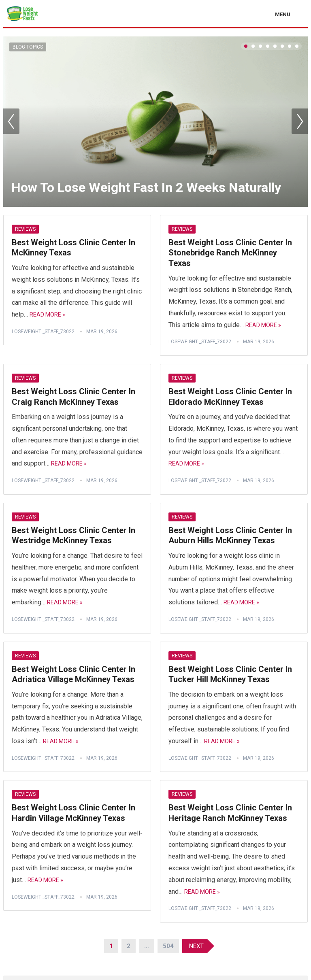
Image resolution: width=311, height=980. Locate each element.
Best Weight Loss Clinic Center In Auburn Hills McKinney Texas (230, 536)
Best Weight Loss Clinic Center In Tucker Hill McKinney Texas (230, 674)
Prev (11, 121)
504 (168, 946)
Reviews (25, 229)
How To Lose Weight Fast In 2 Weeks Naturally (146, 187)
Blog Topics (28, 47)
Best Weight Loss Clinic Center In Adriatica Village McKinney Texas (73, 674)
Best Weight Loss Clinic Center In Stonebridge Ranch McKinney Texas (230, 253)
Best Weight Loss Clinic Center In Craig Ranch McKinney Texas (73, 397)
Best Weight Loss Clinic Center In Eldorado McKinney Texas (230, 397)
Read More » (47, 315)
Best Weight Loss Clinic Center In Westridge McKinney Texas (73, 536)
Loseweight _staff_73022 (43, 332)
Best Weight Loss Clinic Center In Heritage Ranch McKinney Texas (230, 813)
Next (300, 121)
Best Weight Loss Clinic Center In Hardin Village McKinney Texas (73, 813)
